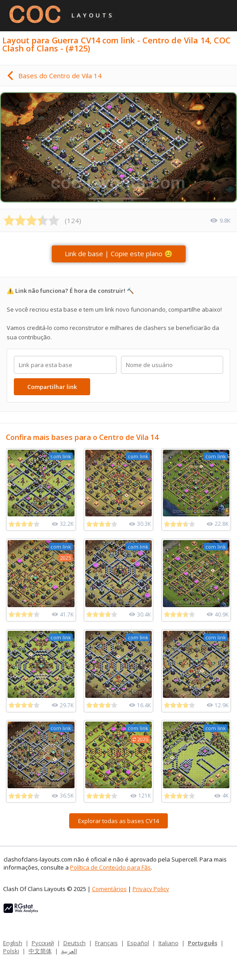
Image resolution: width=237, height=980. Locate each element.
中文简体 (40, 951)
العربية (69, 951)
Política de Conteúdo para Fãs (110, 867)
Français (106, 943)
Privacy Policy (151, 889)
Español (138, 943)
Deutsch (75, 943)
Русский (43, 943)
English (13, 943)
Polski (11, 951)
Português (203, 943)
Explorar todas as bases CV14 (118, 821)
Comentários (109, 889)
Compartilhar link (52, 387)
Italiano (168, 943)
